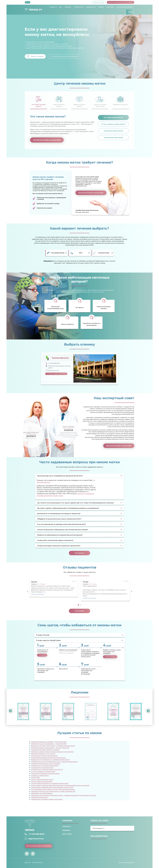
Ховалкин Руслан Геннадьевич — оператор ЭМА (49, 744)
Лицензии (66, 830)
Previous (27, 591)
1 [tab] (78, 605)
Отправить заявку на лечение (56, 374)
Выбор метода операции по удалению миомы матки (50, 760)
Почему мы (78, 7)
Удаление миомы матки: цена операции (46, 764)
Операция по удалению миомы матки (45, 766)
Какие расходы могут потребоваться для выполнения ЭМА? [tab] (60, 476)
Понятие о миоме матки (40, 775)
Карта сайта (67, 834)
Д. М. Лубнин (93, 584)
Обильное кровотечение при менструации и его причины (52, 752)
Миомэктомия (104, 253)
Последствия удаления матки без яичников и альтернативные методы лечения (60, 785)
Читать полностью (38, 594)
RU (28, 2)
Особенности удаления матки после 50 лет (47, 770)
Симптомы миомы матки (113, 131)
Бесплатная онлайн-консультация (121, 2)
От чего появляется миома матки (43, 772)
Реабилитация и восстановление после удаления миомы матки (54, 762)
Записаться (42, 655)
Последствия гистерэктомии (42, 781)
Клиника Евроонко (60, 358)
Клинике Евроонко (44, 482)
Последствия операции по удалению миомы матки (50, 783)
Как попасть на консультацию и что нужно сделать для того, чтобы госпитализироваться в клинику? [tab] (76, 503)
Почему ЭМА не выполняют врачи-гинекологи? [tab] (55, 540)
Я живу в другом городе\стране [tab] (48, 640)
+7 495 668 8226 (36, 834)
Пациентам (90, 7)
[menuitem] (53, 7)
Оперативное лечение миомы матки (44, 756)
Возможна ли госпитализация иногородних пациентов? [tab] (59, 514)
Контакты (110, 7)
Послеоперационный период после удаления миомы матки (53, 789)
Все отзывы (80, 611)
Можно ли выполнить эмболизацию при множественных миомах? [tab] (63, 530)
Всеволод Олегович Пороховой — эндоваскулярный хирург (53, 746)
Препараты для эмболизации (42, 793)
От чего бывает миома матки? (113, 124)
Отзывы (101, 7)
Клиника (68, 7)
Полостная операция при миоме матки (45, 773)
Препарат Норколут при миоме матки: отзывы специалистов (53, 791)
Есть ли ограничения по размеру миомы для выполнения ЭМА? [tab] (62, 524)
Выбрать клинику (99, 2)
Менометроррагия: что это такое (43, 754)
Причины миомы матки (39, 797)
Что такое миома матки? (113, 118)
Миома (52, 7)
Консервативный (58, 253)
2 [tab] (81, 605)
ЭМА (60, 7)
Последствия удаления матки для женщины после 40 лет (52, 787)
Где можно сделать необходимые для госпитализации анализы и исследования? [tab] (68, 508)
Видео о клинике (37, 56)
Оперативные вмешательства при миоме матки (48, 758)
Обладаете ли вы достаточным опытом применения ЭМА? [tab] (59, 519)
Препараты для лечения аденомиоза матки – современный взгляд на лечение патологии (64, 795)
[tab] (39, 101)
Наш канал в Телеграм (125, 7)
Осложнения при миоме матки (42, 768)
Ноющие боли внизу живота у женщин (45, 750)
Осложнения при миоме (113, 138)
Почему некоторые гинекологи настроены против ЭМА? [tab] (59, 546)
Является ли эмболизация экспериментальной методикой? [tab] (60, 535)
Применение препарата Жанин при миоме (47, 799)
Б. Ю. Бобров (41, 584)
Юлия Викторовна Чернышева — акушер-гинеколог (50, 748)
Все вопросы (80, 553)
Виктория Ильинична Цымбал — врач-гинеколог (49, 742)
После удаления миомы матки (42, 779)
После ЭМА (35, 777)
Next (132, 591)
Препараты (67, 827)
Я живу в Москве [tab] (43, 635)
